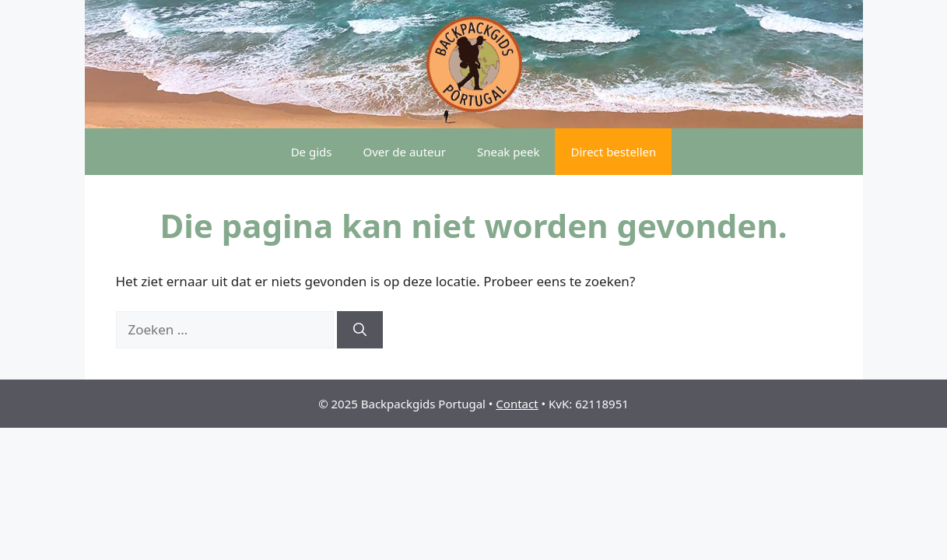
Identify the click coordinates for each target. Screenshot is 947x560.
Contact (517, 404)
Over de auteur (404, 152)
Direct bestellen (613, 152)
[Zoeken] (360, 330)
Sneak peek (508, 152)
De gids (312, 152)
